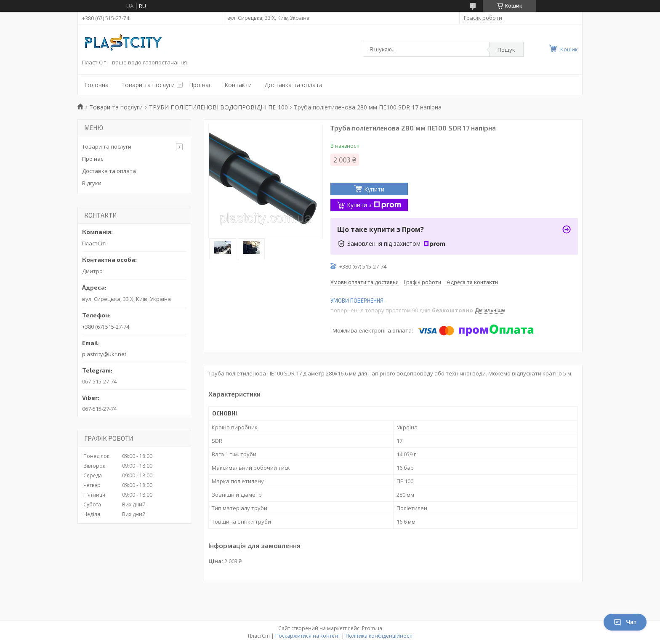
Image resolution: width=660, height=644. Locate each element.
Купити (374, 189)
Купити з (374, 205)
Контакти (238, 85)
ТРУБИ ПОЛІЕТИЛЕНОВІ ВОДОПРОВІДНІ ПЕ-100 (218, 107)
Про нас (200, 85)
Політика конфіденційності (379, 636)
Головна (96, 85)
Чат (625, 622)
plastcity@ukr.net (104, 354)
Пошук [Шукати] (506, 50)
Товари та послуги (148, 85)
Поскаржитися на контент (308, 636)
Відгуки (92, 183)
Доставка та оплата (293, 85)
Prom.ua (372, 628)
